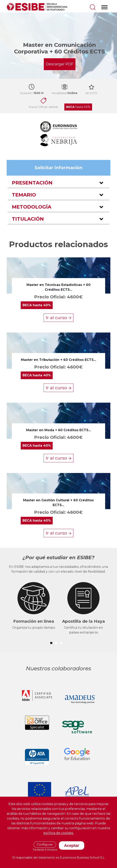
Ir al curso (58, 317)
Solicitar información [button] (58, 168)
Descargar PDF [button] (60, 64)
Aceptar (72, 845)
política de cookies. (58, 833)
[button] (58, 183)
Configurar (45, 844)
